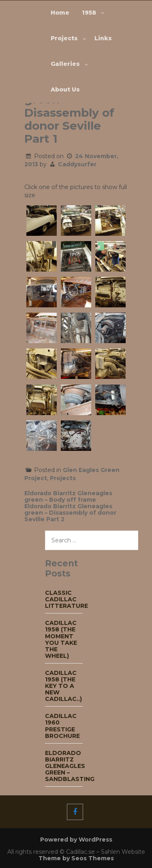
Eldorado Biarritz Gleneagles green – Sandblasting (70, 766)
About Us (65, 89)
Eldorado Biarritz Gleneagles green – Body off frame (68, 496)
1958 (89, 13)
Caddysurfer (77, 164)
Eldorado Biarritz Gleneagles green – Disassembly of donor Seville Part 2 (70, 513)
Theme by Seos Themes (76, 858)
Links (103, 38)
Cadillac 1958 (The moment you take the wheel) (61, 639)
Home (60, 13)
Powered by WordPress (76, 840)
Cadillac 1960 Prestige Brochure (62, 726)
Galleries (65, 64)
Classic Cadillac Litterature (66, 599)
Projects (64, 38)
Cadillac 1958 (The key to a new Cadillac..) (63, 686)
